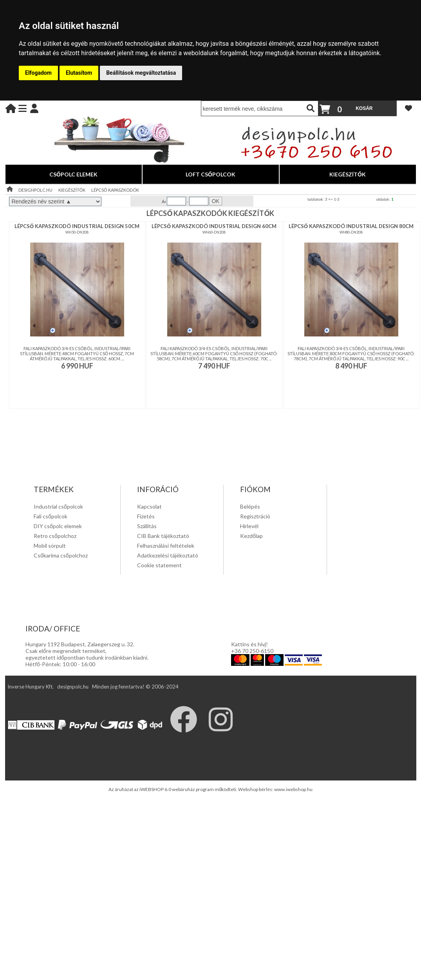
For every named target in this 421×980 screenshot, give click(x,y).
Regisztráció (255, 516)
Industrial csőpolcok (58, 506)
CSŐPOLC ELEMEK (73, 174)
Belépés (250, 506)
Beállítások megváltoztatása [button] (141, 73)
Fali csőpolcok (51, 516)
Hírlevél (249, 526)
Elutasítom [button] (79, 73)
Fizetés (146, 516)
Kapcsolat (149, 506)
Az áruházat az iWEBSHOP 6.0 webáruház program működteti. (173, 789)
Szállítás (147, 526)
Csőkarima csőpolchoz (61, 555)
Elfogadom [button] (38, 73)
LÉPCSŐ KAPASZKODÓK (115, 190)
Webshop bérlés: (256, 789)
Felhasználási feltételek (166, 546)
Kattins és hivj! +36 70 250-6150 (252, 647)
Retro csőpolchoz (55, 536)
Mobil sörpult (50, 546)
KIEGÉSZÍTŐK (348, 174)
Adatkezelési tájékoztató (168, 555)
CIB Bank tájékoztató (163, 536)
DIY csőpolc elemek (58, 526)
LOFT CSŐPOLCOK (210, 174)
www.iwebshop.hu (293, 789)
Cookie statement (159, 565)
